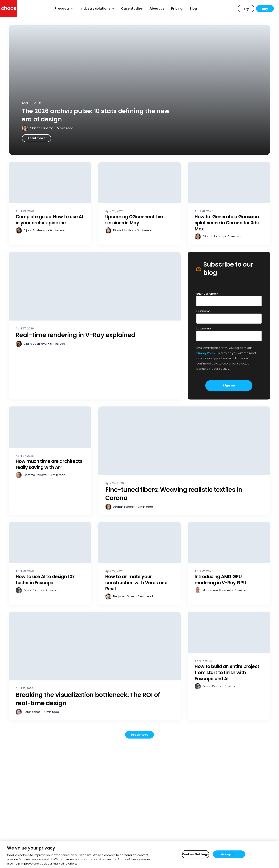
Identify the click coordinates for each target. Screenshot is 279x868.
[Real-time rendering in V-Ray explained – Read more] (95, 326)
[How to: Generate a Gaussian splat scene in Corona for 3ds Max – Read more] (229, 203)
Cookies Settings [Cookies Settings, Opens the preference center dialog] (195, 854)
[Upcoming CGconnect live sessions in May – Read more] (140, 203)
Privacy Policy (206, 353)
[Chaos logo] (9, 9)
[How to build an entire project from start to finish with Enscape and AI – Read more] (229, 666)
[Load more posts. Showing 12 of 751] (140, 735)
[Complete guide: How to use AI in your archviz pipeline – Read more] (50, 203)
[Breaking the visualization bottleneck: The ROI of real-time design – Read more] (95, 666)
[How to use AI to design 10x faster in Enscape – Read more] (50, 563)
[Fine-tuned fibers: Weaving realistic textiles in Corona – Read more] (184, 461)
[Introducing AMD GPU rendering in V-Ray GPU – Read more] (229, 563)
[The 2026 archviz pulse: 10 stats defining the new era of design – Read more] (139, 90)
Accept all (229, 854)
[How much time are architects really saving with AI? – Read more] (50, 461)
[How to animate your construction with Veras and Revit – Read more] (140, 563)
